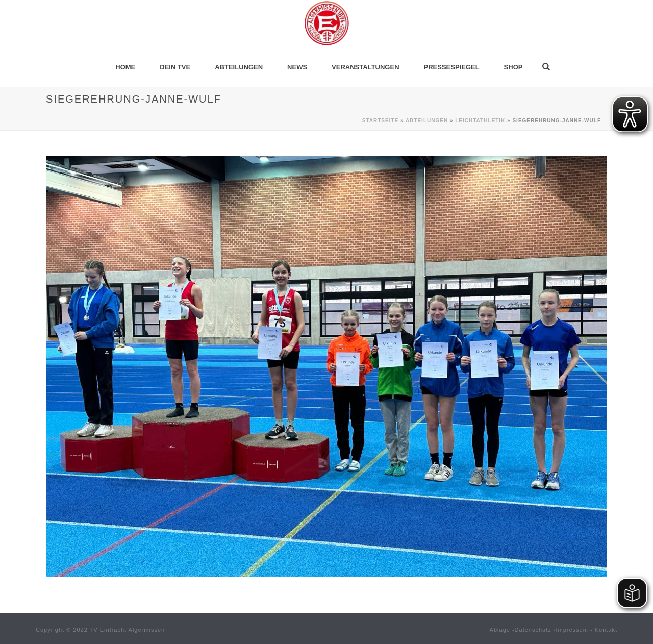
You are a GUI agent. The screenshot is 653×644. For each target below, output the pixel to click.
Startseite (380, 121)
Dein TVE (175, 67)
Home (125, 67)
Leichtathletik (480, 121)
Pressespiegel (452, 67)
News (297, 67)
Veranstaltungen (365, 67)
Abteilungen (239, 67)
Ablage (500, 630)
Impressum (572, 630)
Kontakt (606, 630)
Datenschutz (533, 630)
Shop (513, 67)
